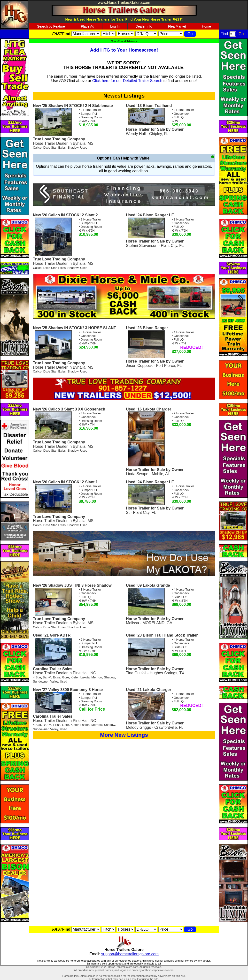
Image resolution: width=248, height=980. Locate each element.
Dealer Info (144, 26)
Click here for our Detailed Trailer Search (127, 81)
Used (84, 148)
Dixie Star (50, 148)
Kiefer (75, 677)
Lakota (85, 677)
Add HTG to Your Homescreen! (124, 50)
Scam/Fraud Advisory (124, 41)
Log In (115, 26)
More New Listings (124, 735)
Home (206, 26)
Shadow (73, 148)
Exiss (62, 148)
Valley (54, 681)
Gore (65, 677)
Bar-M (47, 677)
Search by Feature (51, 26)
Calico (37, 148)
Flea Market (177, 26)
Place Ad (88, 26)
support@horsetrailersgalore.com (130, 954)
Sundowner (41, 681)
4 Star (37, 677)
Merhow (97, 677)
